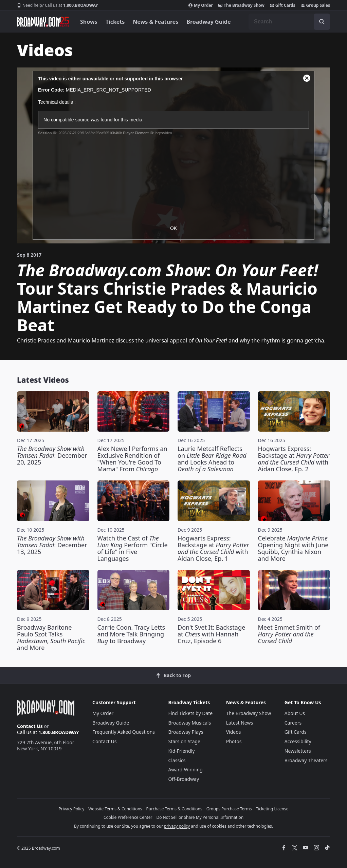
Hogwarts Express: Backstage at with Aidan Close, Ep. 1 (213, 548)
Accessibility (298, 741)
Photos (234, 741)
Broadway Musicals (189, 723)
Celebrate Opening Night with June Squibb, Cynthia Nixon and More (293, 548)
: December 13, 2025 (52, 545)
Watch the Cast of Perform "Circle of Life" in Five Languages (133, 548)
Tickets (115, 22)
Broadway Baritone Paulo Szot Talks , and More (51, 637)
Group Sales (315, 5)
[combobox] (289, 22)
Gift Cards (283, 5)
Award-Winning (185, 770)
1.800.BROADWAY (58, 5)
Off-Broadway (184, 779)
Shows (89, 22)
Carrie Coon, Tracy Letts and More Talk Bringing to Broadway (131, 634)
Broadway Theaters (306, 760)
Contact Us (30, 726)
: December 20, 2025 (52, 455)
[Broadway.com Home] (43, 22)
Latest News (240, 723)
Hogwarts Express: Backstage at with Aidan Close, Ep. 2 (294, 459)
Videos (234, 732)
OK (173, 228)
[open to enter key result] (322, 22)
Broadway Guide (208, 22)
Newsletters (298, 751)
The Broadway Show (241, 5)
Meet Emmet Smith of (289, 634)
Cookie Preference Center (128, 817)
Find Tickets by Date (190, 713)
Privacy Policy (72, 809)
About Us (295, 713)
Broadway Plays (186, 732)
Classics (177, 760)
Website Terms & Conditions (115, 809)
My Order (201, 5)
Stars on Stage (184, 741)
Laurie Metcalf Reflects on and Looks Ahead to (212, 459)
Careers (293, 723)
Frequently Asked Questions (124, 732)
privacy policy (177, 826)
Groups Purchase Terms (229, 809)
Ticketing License (272, 809)
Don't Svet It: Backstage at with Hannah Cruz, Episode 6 (211, 634)
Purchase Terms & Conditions (174, 809)
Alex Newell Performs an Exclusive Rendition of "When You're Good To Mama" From (132, 459)
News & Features (156, 22)
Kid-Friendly (181, 751)
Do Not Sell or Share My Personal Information (200, 817)
